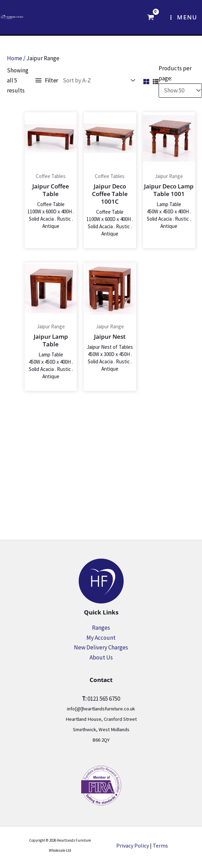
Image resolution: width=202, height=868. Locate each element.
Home (15, 58)
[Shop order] (98, 81)
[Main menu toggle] (183, 17)
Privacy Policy (133, 845)
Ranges (101, 628)
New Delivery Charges (101, 647)
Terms (160, 845)
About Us (101, 657)
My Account (101, 638)
